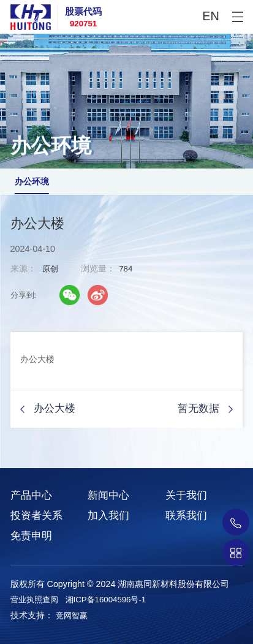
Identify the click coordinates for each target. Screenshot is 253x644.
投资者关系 (36, 516)
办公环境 (32, 181)
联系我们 (186, 516)
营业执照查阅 (34, 600)
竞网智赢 (72, 616)
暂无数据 (198, 408)
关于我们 (186, 495)
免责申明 (31, 536)
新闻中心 (108, 495)
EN (211, 16)
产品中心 (31, 495)
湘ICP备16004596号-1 (106, 600)
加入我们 (108, 516)
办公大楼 (55, 408)
